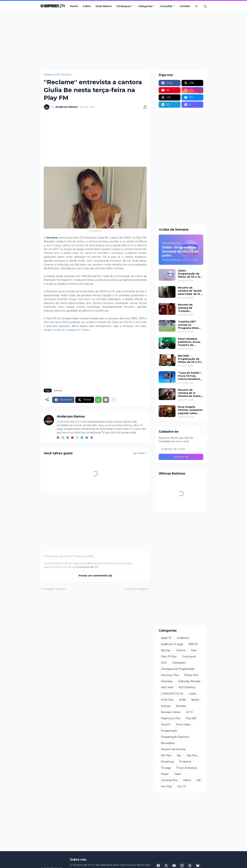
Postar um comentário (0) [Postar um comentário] (95, 576)
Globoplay (167, 681)
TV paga (166, 768)
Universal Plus (169, 780)
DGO (164, 663)
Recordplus (168, 743)
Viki (199, 780)
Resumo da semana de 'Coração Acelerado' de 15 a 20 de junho (190, 308)
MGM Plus (167, 700)
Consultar (166, 6)
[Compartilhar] (144, 107)
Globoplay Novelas (189, 681)
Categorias (145, 6)
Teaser (165, 774)
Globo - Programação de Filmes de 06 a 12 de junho (189, 274)
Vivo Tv (182, 786)
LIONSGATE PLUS (172, 694)
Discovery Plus (170, 675)
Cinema (181, 650)
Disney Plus (191, 675)
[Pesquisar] (204, 6)
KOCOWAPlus (187, 687)
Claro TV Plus (169, 656)
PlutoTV (166, 725)
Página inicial (51, 75)
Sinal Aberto (104, 6)
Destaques (124, 6)
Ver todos (139, 453)
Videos (187, 780)
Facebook (59, 330)
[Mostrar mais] (113, 400)
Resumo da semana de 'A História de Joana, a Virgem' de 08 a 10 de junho (190, 393)
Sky (179, 755)
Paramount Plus (171, 718)
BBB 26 (193, 644)
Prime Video (183, 725)
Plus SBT (191, 718)
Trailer (178, 774)
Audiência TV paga (172, 644)
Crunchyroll (189, 656)
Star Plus (192, 755)
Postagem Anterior (54, 589)
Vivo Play (166, 786)
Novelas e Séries (171, 712)
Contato (185, 6)
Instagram (72, 330)
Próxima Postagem (136, 589)
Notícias (66, 75)
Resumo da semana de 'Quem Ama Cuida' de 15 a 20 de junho (190, 291)
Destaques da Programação (178, 669)
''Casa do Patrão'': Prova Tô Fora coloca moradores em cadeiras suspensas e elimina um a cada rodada (190, 376)
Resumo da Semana (173, 749)
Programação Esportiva (175, 737)
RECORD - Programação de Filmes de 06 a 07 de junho (189, 359)
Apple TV (166, 638)
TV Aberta (185, 762)
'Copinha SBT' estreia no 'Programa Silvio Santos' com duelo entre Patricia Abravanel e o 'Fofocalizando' (190, 325)
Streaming (167, 762)
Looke (192, 694)
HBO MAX (167, 687)
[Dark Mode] (198, 6)
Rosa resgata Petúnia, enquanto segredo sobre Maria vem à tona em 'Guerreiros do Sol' (190, 410)
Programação (169, 731)
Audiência (183, 638)
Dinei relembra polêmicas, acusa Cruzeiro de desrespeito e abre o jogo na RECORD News (190, 342)
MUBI (182, 700)
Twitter (85, 330)
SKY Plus (166, 755)
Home (74, 6)
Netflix (195, 700)
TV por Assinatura (186, 768)
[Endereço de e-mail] (181, 449)
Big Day (166, 650)
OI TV (189, 712)
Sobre (87, 6)
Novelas (181, 706)
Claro (194, 650)
